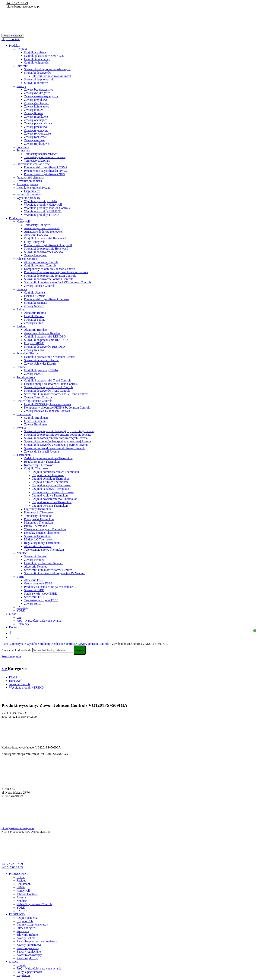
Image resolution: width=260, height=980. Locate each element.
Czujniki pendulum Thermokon (51, 479)
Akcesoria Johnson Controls (41, 262)
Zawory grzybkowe (36, 100)
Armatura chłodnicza (29, 181)
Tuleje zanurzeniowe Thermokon (44, 550)
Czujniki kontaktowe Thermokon (52, 502)
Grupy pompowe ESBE (38, 583)
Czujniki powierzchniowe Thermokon (54, 499)
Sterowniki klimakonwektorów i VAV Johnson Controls (58, 282)
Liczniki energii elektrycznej (34, 188)
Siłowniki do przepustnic (39, 79)
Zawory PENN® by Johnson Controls (47, 411)
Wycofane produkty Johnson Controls (47, 208)
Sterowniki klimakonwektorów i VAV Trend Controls (56, 394)
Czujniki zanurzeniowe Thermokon (53, 492)
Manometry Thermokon (38, 523)
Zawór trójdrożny (27, 958)
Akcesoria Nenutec (36, 566)
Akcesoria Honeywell (37, 235)
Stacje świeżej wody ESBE (40, 594)
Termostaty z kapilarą (37, 161)
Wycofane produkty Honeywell (43, 205)
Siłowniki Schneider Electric (41, 360)
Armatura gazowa (27, 184)
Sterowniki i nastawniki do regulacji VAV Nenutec (54, 573)
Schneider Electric (28, 353)
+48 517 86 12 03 (12, 867)
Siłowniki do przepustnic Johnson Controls (50, 276)
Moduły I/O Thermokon (39, 539)
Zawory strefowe (34, 140)
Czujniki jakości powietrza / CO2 (44, 56)
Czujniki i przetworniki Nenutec (44, 563)
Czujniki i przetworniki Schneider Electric (50, 357)
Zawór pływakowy (28, 948)
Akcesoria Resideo (35, 330)
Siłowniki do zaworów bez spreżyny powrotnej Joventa (57, 441)
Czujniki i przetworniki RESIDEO (45, 336)
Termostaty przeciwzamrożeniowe (45, 157)
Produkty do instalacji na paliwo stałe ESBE (51, 587)
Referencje (23, 624)
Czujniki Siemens (35, 292)
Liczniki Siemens (35, 296)
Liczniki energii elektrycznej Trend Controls (51, 384)
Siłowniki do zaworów (38, 73)
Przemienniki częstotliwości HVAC (45, 171)
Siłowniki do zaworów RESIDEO (44, 347)
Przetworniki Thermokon (39, 512)
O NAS (14, 962)
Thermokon (24, 455)
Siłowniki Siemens (35, 303)
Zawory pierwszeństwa (38, 123)
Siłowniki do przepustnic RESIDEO (46, 340)
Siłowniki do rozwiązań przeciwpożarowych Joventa (56, 438)
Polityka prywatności (29, 972)
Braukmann (24, 414)
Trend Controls (26, 377)
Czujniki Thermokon (37, 468)
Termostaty (23, 150)
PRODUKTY (17, 914)
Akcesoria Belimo (35, 313)
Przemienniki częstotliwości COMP (46, 167)
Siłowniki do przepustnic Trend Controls (49, 387)
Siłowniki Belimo (35, 320)
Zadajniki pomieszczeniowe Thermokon (48, 458)
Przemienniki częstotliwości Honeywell (48, 245)
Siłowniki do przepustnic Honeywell (46, 249)
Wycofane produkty (29, 198)
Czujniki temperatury (37, 59)
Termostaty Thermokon (38, 516)
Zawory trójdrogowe (36, 144)
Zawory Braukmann (36, 424)
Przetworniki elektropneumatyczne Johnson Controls (56, 272)
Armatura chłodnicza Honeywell (44, 232)
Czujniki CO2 (25, 921)
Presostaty (23, 147)
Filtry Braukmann (35, 421)
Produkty (15, 46)
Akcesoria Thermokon (38, 546)
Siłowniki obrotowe (36, 83)
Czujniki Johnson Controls (40, 265)
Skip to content (11, 39)
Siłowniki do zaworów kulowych (52, 76)
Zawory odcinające (36, 120)
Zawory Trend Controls (38, 397)
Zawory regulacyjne (36, 130)
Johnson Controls (27, 259)
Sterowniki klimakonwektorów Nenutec (48, 570)
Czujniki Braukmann (37, 418)
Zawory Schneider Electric (40, 364)
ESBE (20, 577)
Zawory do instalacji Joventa (41, 451)
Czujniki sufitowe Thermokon (50, 482)
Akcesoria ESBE (34, 580)
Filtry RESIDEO (34, 343)
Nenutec (22, 553)
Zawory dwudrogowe (37, 93)
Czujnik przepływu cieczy (32, 924)
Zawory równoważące (37, 134)
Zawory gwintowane (36, 103)
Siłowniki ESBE (34, 590)
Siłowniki (22, 66)
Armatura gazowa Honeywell (42, 228)
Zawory (21, 86)
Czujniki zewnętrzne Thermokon (51, 485)
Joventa (21, 428)
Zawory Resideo (34, 350)
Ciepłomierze (32, 191)
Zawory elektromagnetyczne (41, 96)
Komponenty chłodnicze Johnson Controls (50, 269)
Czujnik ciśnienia (27, 918)
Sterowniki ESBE (35, 597)
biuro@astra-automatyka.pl (23, 6)
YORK (21, 610)
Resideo (21, 326)
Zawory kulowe (34, 110)
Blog (19, 617)
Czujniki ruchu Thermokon (48, 475)
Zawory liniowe (34, 113)
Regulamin (23, 975)
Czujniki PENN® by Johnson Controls (48, 404)
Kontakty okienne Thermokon (42, 533)
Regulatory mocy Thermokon (42, 462)
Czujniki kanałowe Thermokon (50, 489)
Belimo (21, 309)
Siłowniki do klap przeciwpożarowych (47, 69)
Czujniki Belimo (34, 316)
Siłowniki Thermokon (37, 536)
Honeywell (23, 221)
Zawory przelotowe (36, 127)
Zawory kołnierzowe (37, 106)
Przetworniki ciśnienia (30, 177)
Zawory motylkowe (36, 117)
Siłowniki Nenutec (35, 556)
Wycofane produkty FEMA (41, 201)
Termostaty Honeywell (38, 225)
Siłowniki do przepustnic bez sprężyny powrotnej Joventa (59, 431)
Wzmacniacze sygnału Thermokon (45, 529)
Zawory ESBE (33, 604)
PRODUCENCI (19, 874)
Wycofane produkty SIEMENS (43, 211)
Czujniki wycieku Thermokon (50, 506)
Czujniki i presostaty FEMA (41, 370)
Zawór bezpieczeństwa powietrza (37, 941)
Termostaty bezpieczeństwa (41, 154)
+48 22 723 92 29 (17, 3)
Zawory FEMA (33, 374)
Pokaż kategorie (11, 656)
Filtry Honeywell (34, 242)
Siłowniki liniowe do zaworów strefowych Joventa (55, 448)
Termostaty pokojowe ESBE (41, 600)
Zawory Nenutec (34, 560)
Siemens (22, 289)
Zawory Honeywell (36, 255)
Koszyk (132, 632)
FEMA (21, 367)
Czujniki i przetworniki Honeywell (45, 238)
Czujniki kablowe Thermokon (50, 495)
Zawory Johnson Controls (40, 286)
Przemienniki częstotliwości (33, 164)
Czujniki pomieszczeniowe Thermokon (55, 472)
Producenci (16, 218)
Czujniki (22, 49)
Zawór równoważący (29, 955)
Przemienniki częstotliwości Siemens (46, 299)
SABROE (22, 607)
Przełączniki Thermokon (39, 519)
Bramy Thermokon (36, 526)
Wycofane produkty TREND (41, 215)
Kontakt (14, 627)
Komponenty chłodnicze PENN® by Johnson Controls (57, 408)
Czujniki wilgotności (37, 62)
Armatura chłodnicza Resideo (42, 333)
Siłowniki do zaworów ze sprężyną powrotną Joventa (56, 445)
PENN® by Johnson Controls (34, 401)
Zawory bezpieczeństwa (39, 90)
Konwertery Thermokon (39, 465)
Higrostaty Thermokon (38, 509)
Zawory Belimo (34, 323)
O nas (13, 614)
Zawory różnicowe (35, 137)
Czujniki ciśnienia (35, 52)
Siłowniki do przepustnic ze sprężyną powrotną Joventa (58, 435)
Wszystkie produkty (29, 194)
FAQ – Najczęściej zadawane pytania (39, 621)
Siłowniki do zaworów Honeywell (45, 252)
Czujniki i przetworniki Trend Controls (48, 380)
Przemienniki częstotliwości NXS (44, 174)
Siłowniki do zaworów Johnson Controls (49, 279)
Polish (12, 639)
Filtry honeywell (27, 928)
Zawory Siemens (34, 306)
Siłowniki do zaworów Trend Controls (47, 391)
